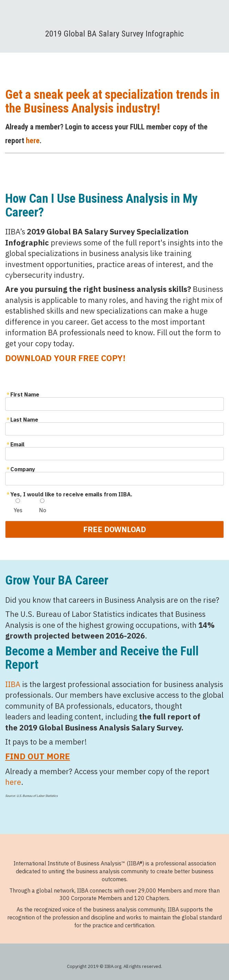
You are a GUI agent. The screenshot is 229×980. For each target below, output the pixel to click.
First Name (25, 394)
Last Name (24, 419)
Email (17, 444)
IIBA (13, 684)
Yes (18, 510)
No (43, 510)
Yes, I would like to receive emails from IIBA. (71, 494)
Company (23, 469)
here (33, 141)
